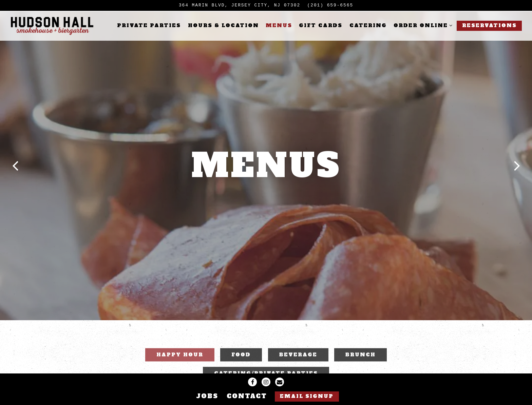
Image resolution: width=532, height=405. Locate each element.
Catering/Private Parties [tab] (266, 359)
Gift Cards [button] (321, 25)
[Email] (280, 382)
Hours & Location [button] (223, 25)
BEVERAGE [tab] (298, 340)
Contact (247, 396)
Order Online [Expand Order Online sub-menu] (422, 25)
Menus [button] (279, 25)
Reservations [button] (489, 25)
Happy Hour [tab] (180, 340)
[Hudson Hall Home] (53, 26)
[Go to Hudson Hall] (240, 5)
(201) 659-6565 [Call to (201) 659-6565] (330, 5)
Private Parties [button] (149, 25)
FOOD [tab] (241, 340)
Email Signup (307, 396)
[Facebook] (252, 382)
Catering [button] (368, 25)
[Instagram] (266, 382)
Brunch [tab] (360, 340)
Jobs (207, 396)
